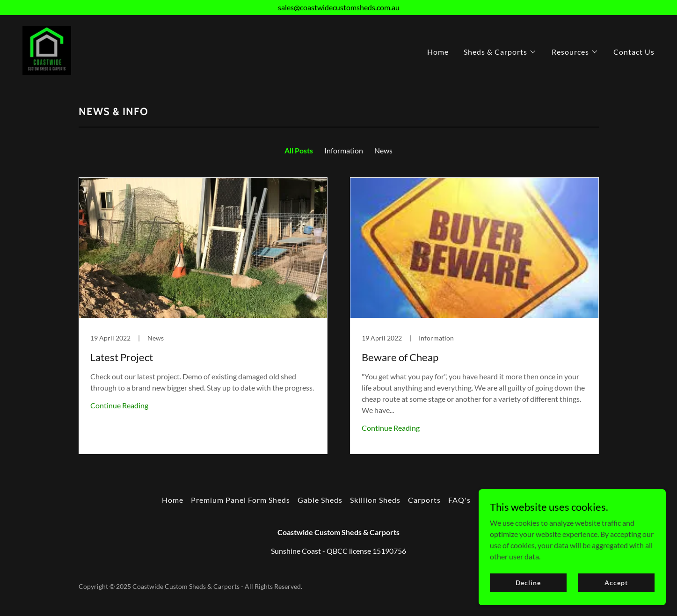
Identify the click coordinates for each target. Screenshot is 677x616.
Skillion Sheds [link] (375, 500)
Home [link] (438, 52)
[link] (47, 49)
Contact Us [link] (634, 52)
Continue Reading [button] (119, 405)
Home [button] (173, 500)
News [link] (383, 150)
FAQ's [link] (459, 500)
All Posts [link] (299, 150)
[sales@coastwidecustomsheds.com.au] (338, 7)
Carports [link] (424, 500)
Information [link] (344, 150)
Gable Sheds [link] (320, 500)
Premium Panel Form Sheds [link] (240, 500)
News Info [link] (497, 500)
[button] (500, 52)
